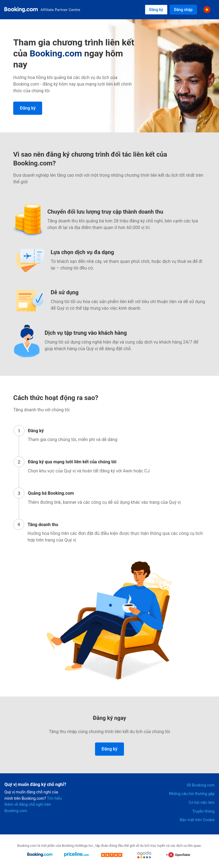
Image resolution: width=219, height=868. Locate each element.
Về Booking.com (201, 785)
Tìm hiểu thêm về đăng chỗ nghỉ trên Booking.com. (33, 805)
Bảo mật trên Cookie (197, 820)
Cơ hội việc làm (202, 802)
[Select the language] (207, 10)
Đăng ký (156, 10)
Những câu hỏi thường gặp (192, 794)
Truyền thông (203, 811)
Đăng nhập (183, 10)
